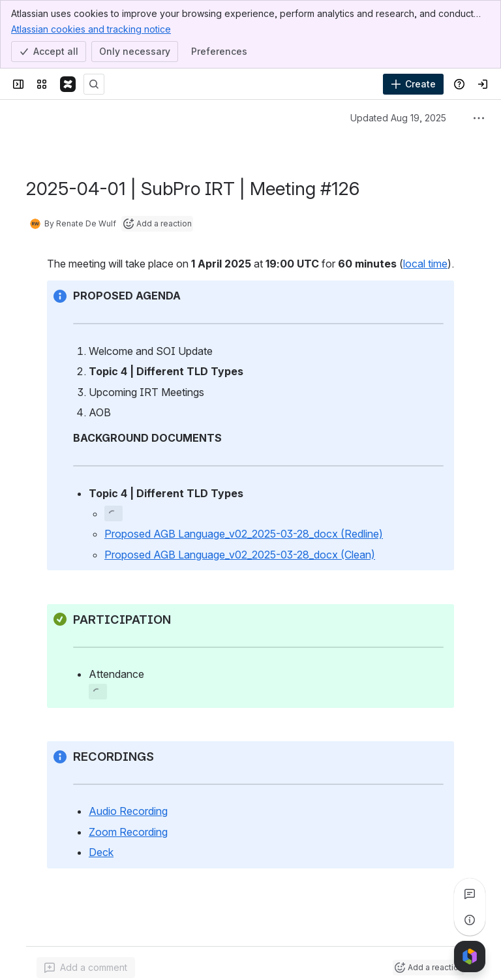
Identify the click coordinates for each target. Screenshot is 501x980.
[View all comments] (470, 894)
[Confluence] (68, 84)
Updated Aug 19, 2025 (398, 118)
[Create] (413, 84)
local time (425, 264)
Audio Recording (128, 811)
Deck (101, 852)
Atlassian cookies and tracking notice (91, 29)
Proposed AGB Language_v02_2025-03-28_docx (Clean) (240, 555)
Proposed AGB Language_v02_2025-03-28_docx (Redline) (244, 534)
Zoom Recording (128, 832)
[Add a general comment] (86, 968)
